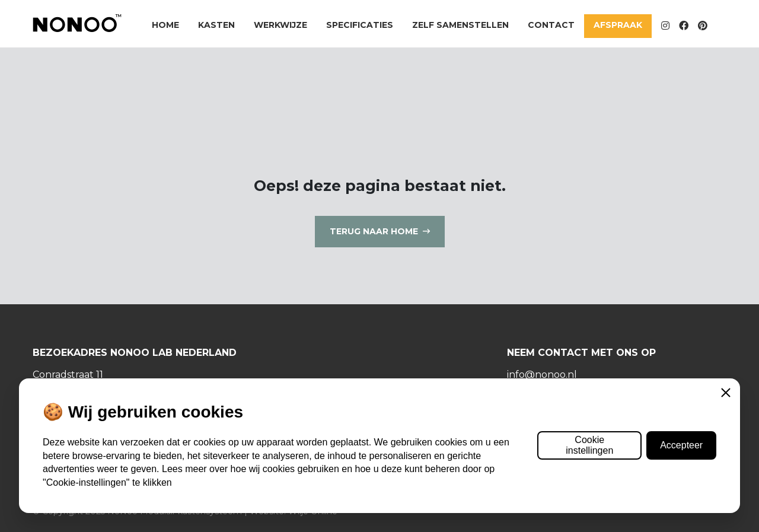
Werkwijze (280, 25)
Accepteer (681, 445)
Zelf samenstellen (460, 25)
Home (165, 25)
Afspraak (618, 25)
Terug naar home (374, 231)
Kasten (216, 25)
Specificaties (360, 25)
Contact (551, 25)
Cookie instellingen (589, 445)
